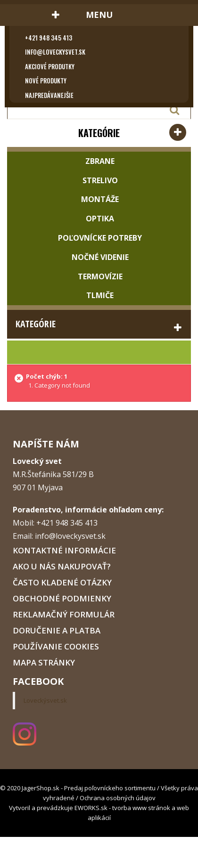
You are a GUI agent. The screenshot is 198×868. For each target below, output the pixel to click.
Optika (99, 219)
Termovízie (99, 276)
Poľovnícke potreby (99, 238)
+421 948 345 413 (49, 38)
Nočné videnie (99, 257)
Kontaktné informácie (64, 550)
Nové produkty (46, 81)
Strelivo (99, 180)
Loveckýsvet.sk (45, 700)
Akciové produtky (50, 66)
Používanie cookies (56, 646)
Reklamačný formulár (64, 614)
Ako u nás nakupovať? (62, 566)
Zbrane (99, 161)
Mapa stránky (44, 662)
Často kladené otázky (62, 582)
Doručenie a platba (57, 630)
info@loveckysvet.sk (55, 52)
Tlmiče (99, 295)
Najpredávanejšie (49, 95)
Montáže (99, 199)
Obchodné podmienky (62, 598)
